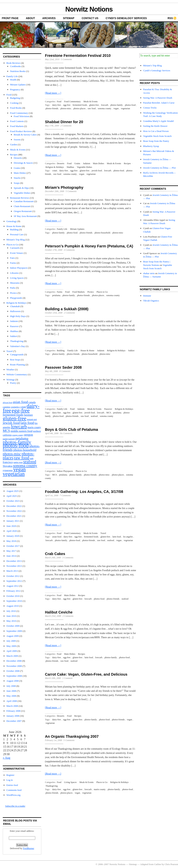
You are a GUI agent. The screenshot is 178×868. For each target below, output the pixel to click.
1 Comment (67, 678)
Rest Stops (15, 360)
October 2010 (13, 596)
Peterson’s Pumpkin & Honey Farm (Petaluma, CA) (89, 246)
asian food (57, 537)
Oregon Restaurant (23, 211)
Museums (15, 283)
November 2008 (14, 666)
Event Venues (17, 253)
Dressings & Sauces (23, 163)
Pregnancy (15, 90)
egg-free (67, 105)
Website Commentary (17, 374)
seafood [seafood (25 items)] (30, 462)
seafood (94, 416)
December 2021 (14, 516)
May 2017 (11, 551)
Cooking (14, 103)
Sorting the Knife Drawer (155, 126)
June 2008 (11, 691)
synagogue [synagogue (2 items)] (8, 470)
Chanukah (15, 306)
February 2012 (13, 591)
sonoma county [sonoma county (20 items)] (25, 466)
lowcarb (105, 105)
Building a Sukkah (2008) (67, 309)
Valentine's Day (18, 346)
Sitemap (69, 18)
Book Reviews (13, 63)
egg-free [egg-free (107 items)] (21, 410)
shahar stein (149, 273)
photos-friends (52, 108)
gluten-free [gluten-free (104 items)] (14, 418)
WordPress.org (13, 795)
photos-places (79, 108)
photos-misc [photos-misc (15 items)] (12, 454)
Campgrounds (17, 354)
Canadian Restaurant (24, 201)
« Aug (7, 758)
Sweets (17, 140)
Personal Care (17, 234)
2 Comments (66, 126)
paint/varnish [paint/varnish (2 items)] (9, 439)
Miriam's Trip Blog (16, 240)
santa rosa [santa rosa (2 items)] (18, 462)
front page (10, 18)
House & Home (14, 226)
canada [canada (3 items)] (32, 402)
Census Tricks (150, 108)
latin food (117, 537)
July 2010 (11, 611)
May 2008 (11, 696)
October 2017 (13, 546)
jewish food (97, 171)
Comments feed (14, 790)
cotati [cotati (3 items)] (23, 407)
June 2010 (11, 616)
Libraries (14, 273)
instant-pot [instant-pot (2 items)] (32, 419)
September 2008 (14, 676)
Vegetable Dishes (22, 193)
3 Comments (68, 558)
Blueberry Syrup (151, 146)
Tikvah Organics (151, 301)
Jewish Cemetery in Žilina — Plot (159, 168)
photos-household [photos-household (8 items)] (25, 450)
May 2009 (11, 646)
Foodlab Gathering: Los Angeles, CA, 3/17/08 (84, 492)
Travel (9, 351)
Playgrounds (16, 298)
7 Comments (65, 495)
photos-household (102, 233)
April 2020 (12, 531)
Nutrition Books (18, 71)
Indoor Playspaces (19, 268)
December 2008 (14, 661)
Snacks (17, 178)
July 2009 (11, 641)
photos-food (130, 105)
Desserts (18, 158)
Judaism (14, 321)
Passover (14, 326)
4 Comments (69, 250)
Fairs (12, 258)
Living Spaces (17, 278)
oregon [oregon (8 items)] (28, 435)
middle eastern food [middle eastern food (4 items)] (22, 431)
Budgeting (15, 98)
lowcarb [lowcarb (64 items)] (19, 427)
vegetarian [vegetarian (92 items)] (14, 474)
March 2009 (12, 656)
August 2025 (13, 491)
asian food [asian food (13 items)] (20, 402)
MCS (109, 413)
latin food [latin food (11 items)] (27, 423)
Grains (17, 168)
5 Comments (66, 59)
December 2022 (14, 506)
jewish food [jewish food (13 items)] (11, 423)
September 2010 (14, 601)
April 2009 (12, 651)
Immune (147, 296)
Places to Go (12, 245)
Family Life (12, 76)
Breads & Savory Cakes (25, 135)
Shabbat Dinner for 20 (64, 122)
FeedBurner (29, 848)
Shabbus (14, 331)
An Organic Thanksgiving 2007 (72, 736)
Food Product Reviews (21, 131)
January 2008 (13, 716)
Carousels (15, 248)
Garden (14, 144)
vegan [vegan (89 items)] (19, 469)
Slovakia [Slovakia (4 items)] (8, 466)
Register (10, 775)
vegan (116, 108)
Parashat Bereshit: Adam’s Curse (159, 103)
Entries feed (12, 785)
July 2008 (11, 686)
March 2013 (12, 571)
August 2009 (13, 636)
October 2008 (13, 671)
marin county (100, 789)
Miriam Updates (18, 85)
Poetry (13, 383)
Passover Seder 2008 (63, 367)
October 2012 (13, 576)
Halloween (15, 311)
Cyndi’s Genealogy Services (126, 18)
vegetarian (126, 108)
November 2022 (14, 511)
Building (14, 230)
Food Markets (17, 126)
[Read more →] (53, 93)
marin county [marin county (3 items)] (34, 427)
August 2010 (13, 606)
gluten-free (94, 105)
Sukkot (13, 336)
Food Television (21, 116)
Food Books (16, 108)
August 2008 (13, 681)
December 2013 (14, 561)
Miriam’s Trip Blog (152, 66)
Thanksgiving (17, 341)
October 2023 (13, 501)
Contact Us (90, 18)
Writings (11, 380)
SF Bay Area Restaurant (25, 216)
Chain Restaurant (22, 206)
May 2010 (11, 621)
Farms (13, 263)
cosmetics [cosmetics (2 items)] (15, 407)
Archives (49, 18)
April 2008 (12, 701)
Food (9, 95)
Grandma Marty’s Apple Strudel (158, 121)
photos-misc (66, 108)
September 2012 (14, 581)
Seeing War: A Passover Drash (158, 98)
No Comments (66, 433)
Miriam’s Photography (64, 187)
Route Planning (18, 365)
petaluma (56, 295)
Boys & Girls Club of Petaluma (71, 430)
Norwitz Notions (89, 9)
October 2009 (13, 626)
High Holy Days (18, 316)
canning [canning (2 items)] (6, 407)
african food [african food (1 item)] (8, 402)
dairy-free (57, 105)
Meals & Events (18, 150)
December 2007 (14, 721)
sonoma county (105, 108)
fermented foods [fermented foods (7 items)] (13, 415)
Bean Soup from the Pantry (156, 141)
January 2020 (13, 536)
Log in (10, 780)
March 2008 (12, 706)
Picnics (14, 293)
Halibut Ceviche (59, 612)
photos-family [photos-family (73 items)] (17, 442)
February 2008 (13, 711)
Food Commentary (19, 113)
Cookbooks (16, 66)
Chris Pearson (171, 864)
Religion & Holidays (16, 303)
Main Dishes (20, 173)
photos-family (116, 105)
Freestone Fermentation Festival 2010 (78, 56)
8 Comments (65, 371)
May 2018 (11, 541)
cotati (55, 171)
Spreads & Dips (21, 188)
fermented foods (80, 105)
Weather (10, 370)
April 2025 (12, 496)
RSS (170, 18)
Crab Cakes (55, 554)
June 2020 (11, 526)
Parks (13, 288)
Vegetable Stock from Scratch (157, 136)
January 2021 (13, 521)
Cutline (158, 864)
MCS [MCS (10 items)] (6, 431)
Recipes (14, 155)
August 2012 (13, 586)
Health (13, 80)
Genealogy (12, 221)
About (30, 18)
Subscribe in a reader (15, 806)
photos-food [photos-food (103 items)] (16, 445)
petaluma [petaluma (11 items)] (22, 438)
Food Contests (17, 121)
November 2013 (14, 566)
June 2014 (11, 556)
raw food (92, 108)
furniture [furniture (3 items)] (28, 415)
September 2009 (14, 631)
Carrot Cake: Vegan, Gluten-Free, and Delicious (86, 674)
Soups (17, 183)
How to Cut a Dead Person (156, 131)
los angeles (128, 537)
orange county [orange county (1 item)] (18, 435)
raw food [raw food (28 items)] (22, 458)
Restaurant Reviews (20, 198)
